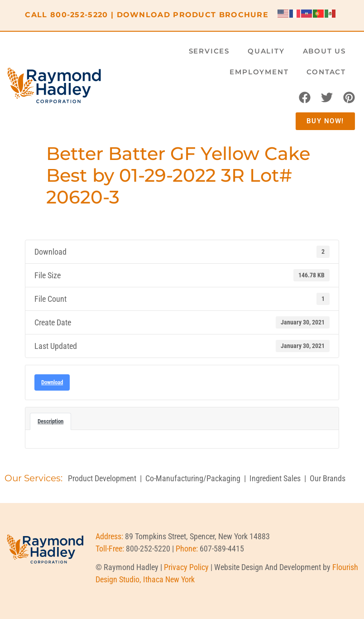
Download (52, 382)
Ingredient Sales (275, 478)
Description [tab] (50, 421)
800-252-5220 (79, 15)
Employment (259, 72)
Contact (326, 72)
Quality (266, 51)
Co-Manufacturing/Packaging (193, 478)
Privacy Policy (186, 567)
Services (209, 51)
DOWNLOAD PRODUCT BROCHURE (193, 15)
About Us (324, 51)
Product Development (102, 478)
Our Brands (328, 478)
